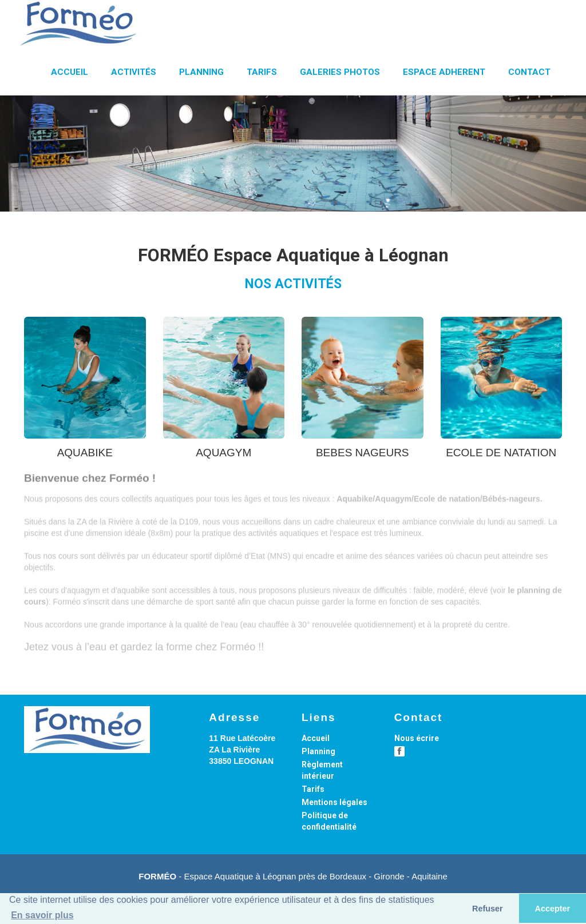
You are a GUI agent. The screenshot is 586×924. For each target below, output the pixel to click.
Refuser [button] (488, 909)
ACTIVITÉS (134, 72)
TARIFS (262, 72)
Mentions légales (334, 802)
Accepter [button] (553, 909)
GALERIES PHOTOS (340, 72)
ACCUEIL (70, 72)
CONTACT (529, 72)
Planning (318, 751)
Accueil (316, 738)
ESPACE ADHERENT (444, 72)
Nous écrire (417, 738)
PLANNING (201, 72)
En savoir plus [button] (42, 915)
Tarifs (313, 789)
